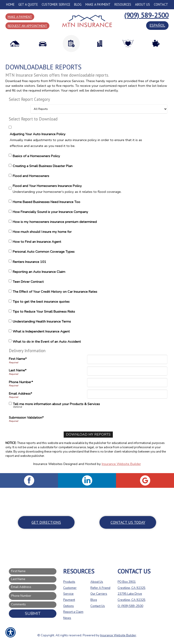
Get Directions (46, 522)
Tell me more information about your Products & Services (56, 404)
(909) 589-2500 (146, 15)
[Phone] (127, 383)
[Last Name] (127, 371)
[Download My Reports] (88, 435)
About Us (97, 582)
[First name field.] (33, 571)
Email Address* (21, 394)
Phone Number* (21, 382)
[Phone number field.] (33, 596)
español (157, 25)
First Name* (18, 359)
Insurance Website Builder (121, 464)
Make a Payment (20, 17)
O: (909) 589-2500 (130, 606)
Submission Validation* (26, 418)
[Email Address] (127, 394)
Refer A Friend (100, 588)
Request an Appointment (27, 26)
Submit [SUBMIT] (33, 613)
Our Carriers (99, 594)
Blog (94, 600)
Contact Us (98, 606)
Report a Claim (73, 612)
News (67, 618)
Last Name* (18, 370)
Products (69, 582)
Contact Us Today (128, 522)
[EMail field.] (33, 587)
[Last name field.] (33, 579)
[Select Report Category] (99, 109)
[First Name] (127, 359)
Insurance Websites (48, 464)
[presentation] (123, 418)
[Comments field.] (33, 604)
